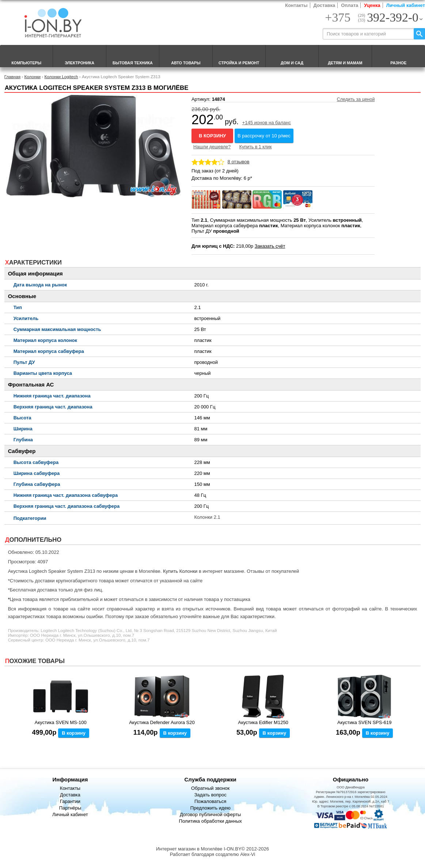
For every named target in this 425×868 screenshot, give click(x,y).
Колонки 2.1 (207, 517)
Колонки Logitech (61, 77)
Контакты (296, 5)
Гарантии (70, 801)
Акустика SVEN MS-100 (61, 722)
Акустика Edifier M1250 (263, 722)
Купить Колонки (180, 571)
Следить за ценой (356, 99)
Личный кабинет (406, 5)
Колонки (33, 77)
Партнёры (70, 808)
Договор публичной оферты (210, 814)
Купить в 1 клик (256, 147)
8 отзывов (239, 162)
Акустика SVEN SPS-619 (364, 722)
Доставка (325, 5)
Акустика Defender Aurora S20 (162, 722)
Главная (12, 77)
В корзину (212, 136)
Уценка (372, 5)
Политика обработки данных (210, 821)
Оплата (350, 5)
